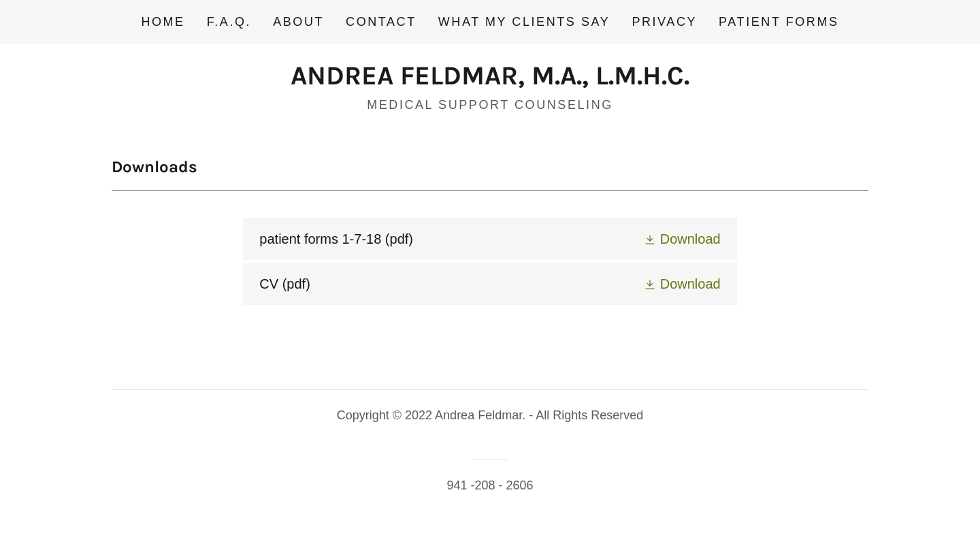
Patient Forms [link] (779, 22)
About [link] (298, 22)
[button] (682, 239)
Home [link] (163, 22)
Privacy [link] (664, 22)
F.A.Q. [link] (229, 22)
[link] (490, 80)
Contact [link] (381, 22)
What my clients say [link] (524, 22)
